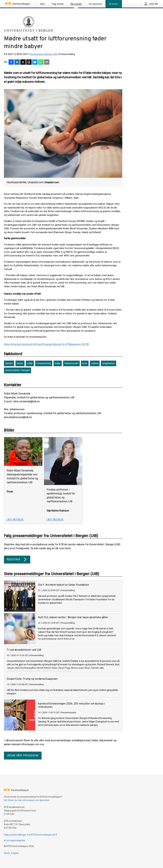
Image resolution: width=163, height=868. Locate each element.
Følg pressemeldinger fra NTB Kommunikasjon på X (31, 835)
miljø (30, 363)
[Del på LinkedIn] (17, 62)
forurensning (44, 363)
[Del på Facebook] (11, 62)
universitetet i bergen (17, 370)
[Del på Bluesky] (35, 62)
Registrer (17, 560)
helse (20, 363)
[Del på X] (23, 62)
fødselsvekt (71, 363)
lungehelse (109, 363)
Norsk (7, 853)
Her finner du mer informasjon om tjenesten (27, 800)
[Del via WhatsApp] (41, 62)
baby (58, 363)
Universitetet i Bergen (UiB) (44, 54)
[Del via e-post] (47, 62)
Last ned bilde (15, 520)
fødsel (9, 363)
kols (85, 363)
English (15, 853)
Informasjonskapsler (15, 840)
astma (95, 363)
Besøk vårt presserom (23, 755)
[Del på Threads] (29, 62)
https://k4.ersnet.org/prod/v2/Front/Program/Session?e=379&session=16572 (46, 344)
